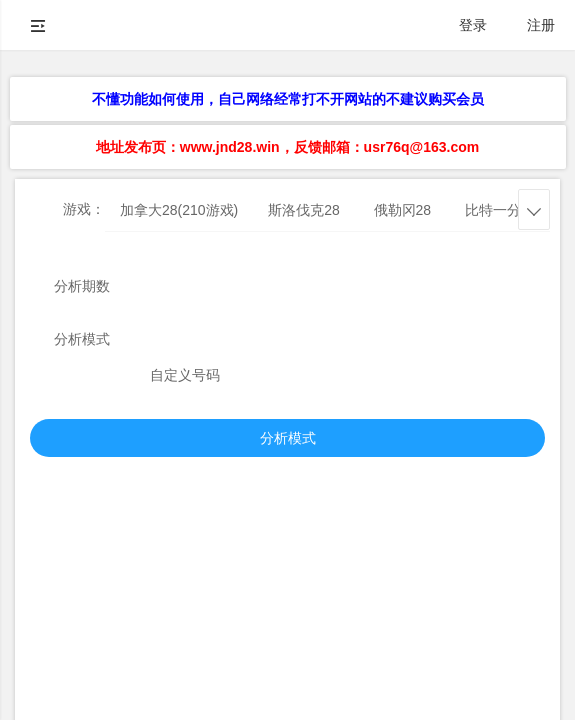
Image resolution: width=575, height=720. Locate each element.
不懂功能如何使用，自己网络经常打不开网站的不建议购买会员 (288, 99)
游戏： (84, 209)
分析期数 (82, 286)
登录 (473, 25)
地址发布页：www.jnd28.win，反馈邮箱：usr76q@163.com (287, 147)
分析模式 (82, 339)
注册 (541, 25)
